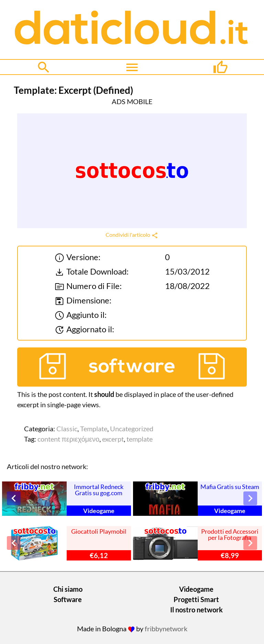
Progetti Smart (196, 599)
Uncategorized (132, 429)
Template (94, 429)
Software (68, 599)
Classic (67, 429)
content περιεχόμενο (68, 439)
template (140, 439)
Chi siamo (68, 589)
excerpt (113, 439)
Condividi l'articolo (132, 235)
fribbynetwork (166, 629)
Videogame (196, 589)
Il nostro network (196, 610)
